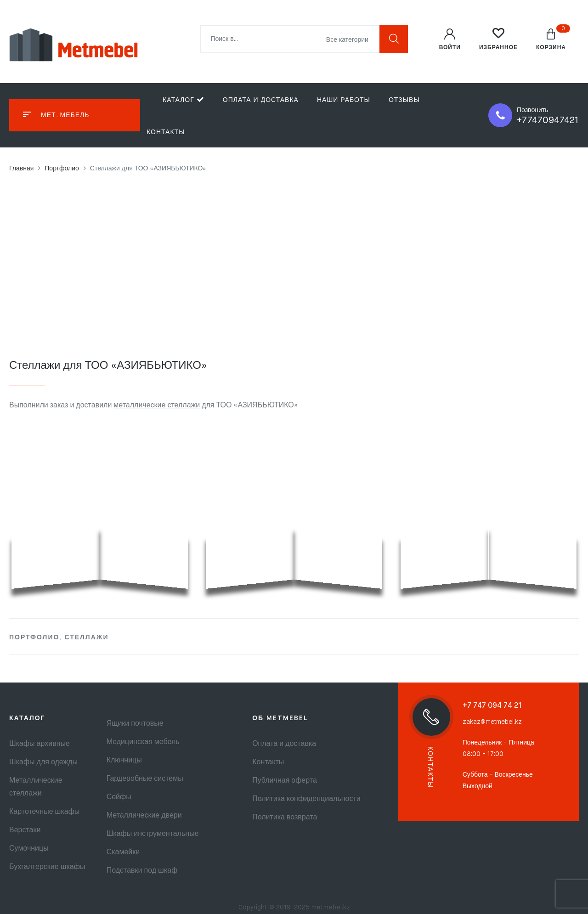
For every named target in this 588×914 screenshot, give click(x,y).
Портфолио (34, 638)
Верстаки (25, 830)
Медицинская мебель (143, 742)
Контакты (166, 132)
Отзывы (404, 100)
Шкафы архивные (40, 744)
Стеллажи (86, 638)
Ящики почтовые (135, 724)
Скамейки (123, 852)
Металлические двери (144, 816)
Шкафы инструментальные (153, 834)
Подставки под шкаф (142, 871)
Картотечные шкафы (44, 812)
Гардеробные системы (145, 779)
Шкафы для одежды (43, 762)
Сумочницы (29, 849)
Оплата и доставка (261, 100)
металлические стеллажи (157, 406)
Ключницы (124, 761)
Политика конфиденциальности (306, 799)
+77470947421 (548, 121)
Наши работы (344, 100)
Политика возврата (285, 818)
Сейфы (119, 797)
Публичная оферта (285, 781)
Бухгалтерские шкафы (47, 867)
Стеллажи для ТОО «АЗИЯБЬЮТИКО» (108, 366)
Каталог (184, 99)
